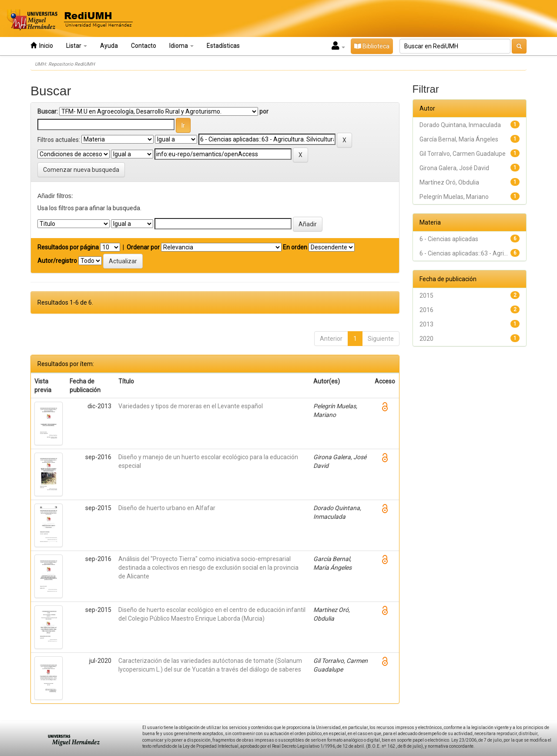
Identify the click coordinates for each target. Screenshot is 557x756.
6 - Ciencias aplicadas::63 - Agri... (464, 253)
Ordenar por (143, 247)
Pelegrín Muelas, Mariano (454, 197)
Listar (77, 46)
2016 (426, 310)
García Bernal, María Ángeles (459, 139)
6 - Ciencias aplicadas (449, 239)
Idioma (181, 46)
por (264, 111)
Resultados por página (68, 247)
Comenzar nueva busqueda (81, 170)
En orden (295, 247)
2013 (426, 324)
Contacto (144, 46)
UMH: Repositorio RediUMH (65, 64)
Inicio (42, 45)
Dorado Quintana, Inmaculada (460, 125)
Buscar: (48, 111)
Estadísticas (223, 46)
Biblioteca (372, 46)
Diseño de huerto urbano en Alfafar (167, 508)
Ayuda (109, 46)
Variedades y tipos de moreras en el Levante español (191, 406)
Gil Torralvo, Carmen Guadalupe (463, 154)
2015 (426, 296)
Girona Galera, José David (454, 168)
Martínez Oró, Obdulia (449, 182)
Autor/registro (57, 261)
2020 (426, 339)
